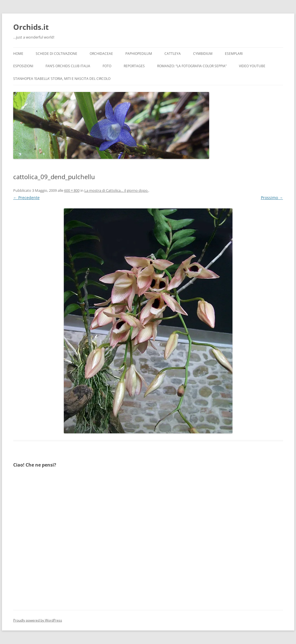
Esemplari (234, 54)
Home (18, 54)
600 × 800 (72, 190)
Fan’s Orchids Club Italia (68, 66)
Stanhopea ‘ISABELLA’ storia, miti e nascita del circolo (62, 79)
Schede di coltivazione (57, 54)
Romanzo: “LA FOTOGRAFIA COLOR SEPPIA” (192, 66)
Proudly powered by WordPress (38, 620)
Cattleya (173, 54)
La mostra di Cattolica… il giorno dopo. (116, 190)
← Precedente (26, 198)
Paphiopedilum (139, 54)
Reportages (134, 66)
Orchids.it (31, 27)
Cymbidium (203, 54)
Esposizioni (23, 66)
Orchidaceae (101, 54)
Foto (107, 66)
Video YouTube (252, 66)
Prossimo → (272, 198)
